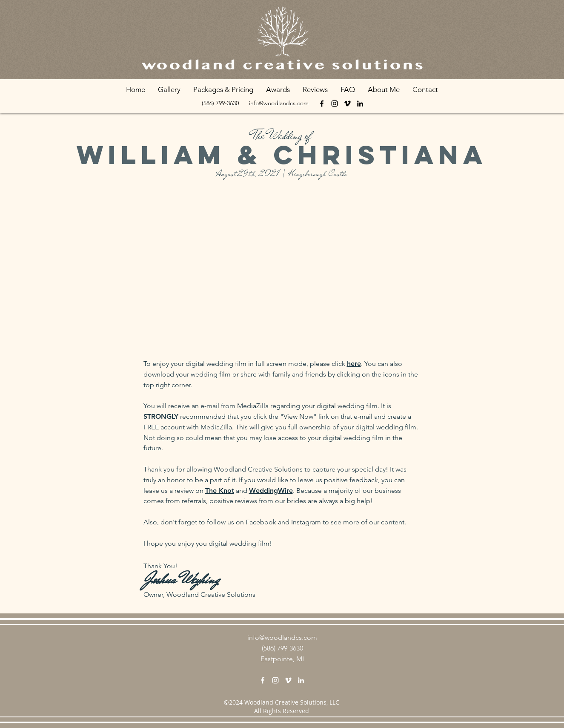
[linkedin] (360, 104)
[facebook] (322, 104)
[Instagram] (335, 104)
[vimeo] (347, 104)
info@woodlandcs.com (279, 103)
